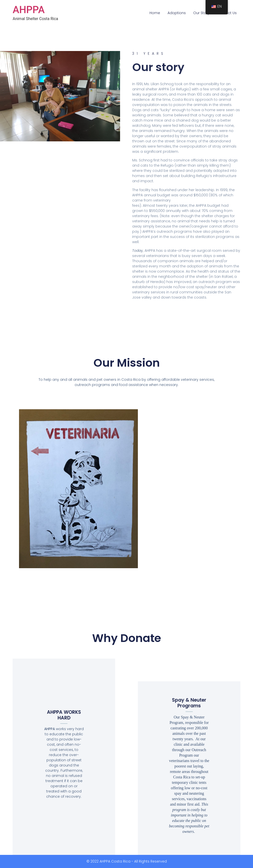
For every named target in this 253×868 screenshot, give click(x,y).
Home (155, 13)
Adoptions (177, 13)
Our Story (201, 13)
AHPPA (29, 10)
